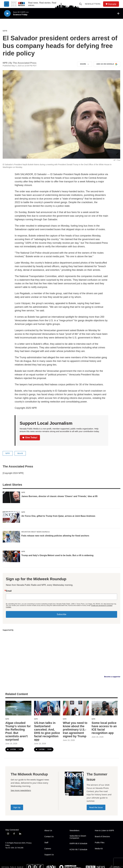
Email (9, 591)
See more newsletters (21, 790)
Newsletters (93, 4)
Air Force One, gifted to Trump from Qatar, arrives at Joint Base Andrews (58, 516)
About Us (48, 831)
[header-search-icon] (81, 4)
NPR (5, 31)
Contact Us (49, 837)
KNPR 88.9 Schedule (78, 844)
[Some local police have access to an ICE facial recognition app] (105, 708)
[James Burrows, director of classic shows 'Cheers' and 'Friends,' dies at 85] (11, 497)
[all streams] (119, 13)
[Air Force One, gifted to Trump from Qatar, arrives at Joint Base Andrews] (11, 517)
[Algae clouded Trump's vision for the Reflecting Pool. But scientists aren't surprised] (18, 708)
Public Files (100, 843)
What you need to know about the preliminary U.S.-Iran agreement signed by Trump (75, 730)
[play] (7, 13)
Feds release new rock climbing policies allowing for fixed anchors (55, 536)
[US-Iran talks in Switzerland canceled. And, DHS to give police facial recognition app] (47, 708)
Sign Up (17, 807)
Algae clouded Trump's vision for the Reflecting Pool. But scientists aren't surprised (18, 731)
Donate (112, 4)
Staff (46, 843)
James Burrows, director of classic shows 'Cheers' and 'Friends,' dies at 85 (59, 496)
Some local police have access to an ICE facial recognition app (104, 728)
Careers (48, 849)
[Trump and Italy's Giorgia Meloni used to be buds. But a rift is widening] (11, 556)
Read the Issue (96, 807)
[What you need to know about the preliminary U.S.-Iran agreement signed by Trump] (76, 708)
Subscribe (61, 614)
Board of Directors (102, 837)
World (20, 453)
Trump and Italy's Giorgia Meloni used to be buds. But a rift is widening (57, 555)
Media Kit (99, 849)
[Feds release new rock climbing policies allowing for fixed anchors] (11, 537)
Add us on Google (107, 64)
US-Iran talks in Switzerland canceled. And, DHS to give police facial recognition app (47, 731)
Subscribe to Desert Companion (78, 837)
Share (85, 64)
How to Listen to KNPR (104, 831)
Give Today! (30, 437)
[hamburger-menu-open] (7, 4)
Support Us (49, 855)
